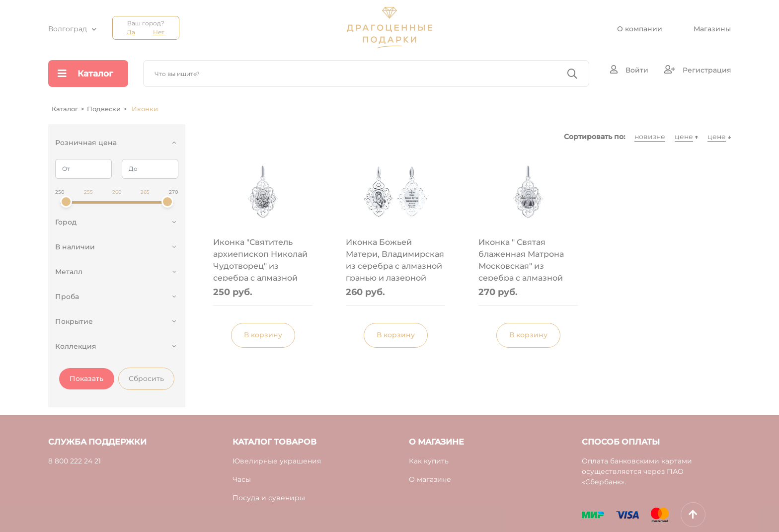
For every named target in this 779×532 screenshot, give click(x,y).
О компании (640, 29)
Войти (629, 70)
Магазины (712, 29)
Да (131, 32)
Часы (242, 479)
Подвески (104, 109)
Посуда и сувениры (269, 498)
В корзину (263, 335)
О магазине (430, 479)
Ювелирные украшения (277, 461)
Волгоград (68, 29)
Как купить (429, 461)
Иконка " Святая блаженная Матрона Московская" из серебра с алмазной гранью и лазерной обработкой (521, 259)
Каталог (85, 74)
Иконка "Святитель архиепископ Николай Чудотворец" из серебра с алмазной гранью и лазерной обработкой (260, 259)
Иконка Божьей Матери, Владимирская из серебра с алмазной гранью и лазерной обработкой (395, 259)
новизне (650, 137)
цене (684, 137)
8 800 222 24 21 (75, 461)
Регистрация (698, 70)
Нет (159, 32)
